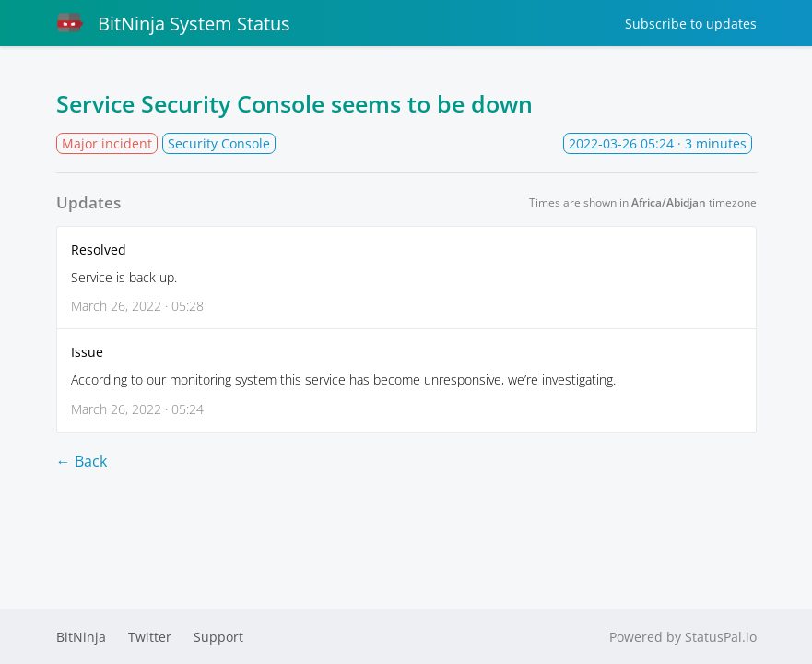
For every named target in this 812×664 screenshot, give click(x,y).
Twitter (150, 637)
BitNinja (81, 637)
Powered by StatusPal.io (683, 637)
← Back (82, 461)
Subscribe (691, 24)
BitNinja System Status (173, 23)
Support (218, 637)
